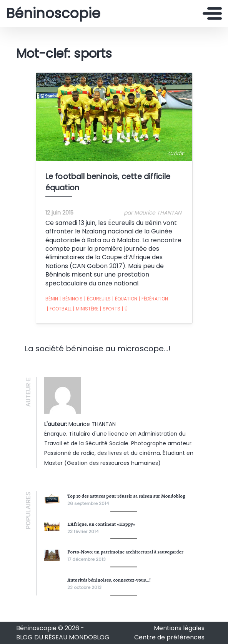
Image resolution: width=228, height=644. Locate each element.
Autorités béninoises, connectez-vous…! (109, 580)
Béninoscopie (53, 13)
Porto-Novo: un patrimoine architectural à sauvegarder (125, 552)
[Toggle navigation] (212, 13)
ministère (86, 309)
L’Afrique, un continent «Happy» (101, 524)
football (59, 309)
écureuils (97, 299)
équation (125, 299)
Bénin (52, 299)
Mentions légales (179, 628)
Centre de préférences (169, 637)
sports (110, 309)
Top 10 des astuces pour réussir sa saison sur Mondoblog (126, 496)
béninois (71, 299)
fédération (153, 299)
